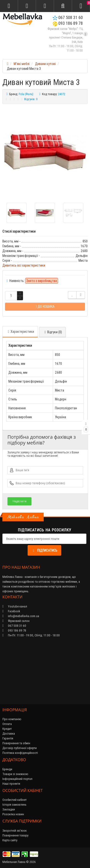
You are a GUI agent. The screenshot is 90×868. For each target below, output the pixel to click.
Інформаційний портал (17, 779)
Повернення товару (15, 835)
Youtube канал (15, 606)
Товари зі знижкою (15, 774)
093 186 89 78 (68, 23)
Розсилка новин (13, 814)
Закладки (9, 809)
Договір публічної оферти (20, 748)
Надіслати (19, 501)
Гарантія (8, 738)
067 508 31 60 (68, 17)
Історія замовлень (14, 805)
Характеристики (20, 332)
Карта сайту (10, 840)
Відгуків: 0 (31, 99)
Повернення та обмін (16, 743)
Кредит (7, 729)
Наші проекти (11, 784)
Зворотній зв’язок (15, 831)
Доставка (9, 734)
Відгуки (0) (52, 332)
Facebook (11, 611)
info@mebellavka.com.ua (21, 616)
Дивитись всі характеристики (24, 265)
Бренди (7, 769)
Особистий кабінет (15, 800)
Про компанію (12, 719)
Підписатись (44, 550)
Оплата (7, 724)
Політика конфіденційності (20, 753)
